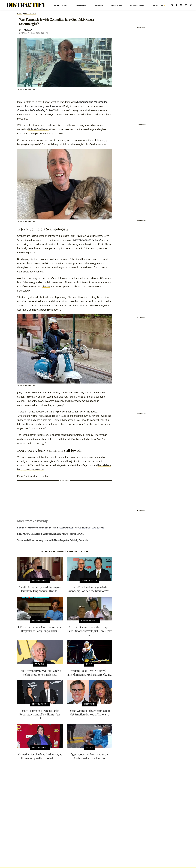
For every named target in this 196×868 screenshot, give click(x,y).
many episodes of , (87, 240)
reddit (49, 125)
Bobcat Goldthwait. (38, 129)
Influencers (116, 6)
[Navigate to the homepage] (26, 5)
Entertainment (61, 6)
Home (20, 14)
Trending (98, 6)
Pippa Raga (27, 30)
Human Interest (138, 6)
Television (81, 6)
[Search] (172, 5)
